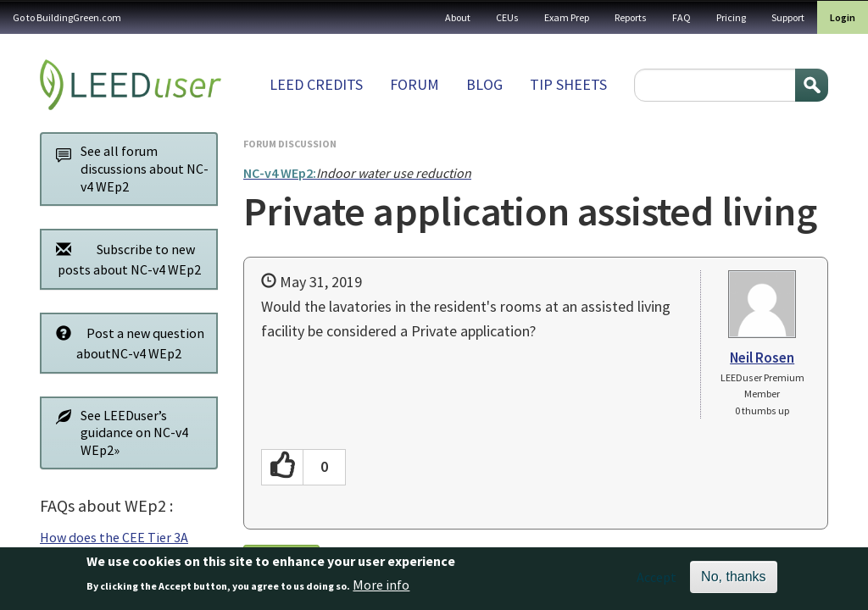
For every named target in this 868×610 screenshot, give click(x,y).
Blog (484, 84)
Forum (415, 84)
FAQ (682, 17)
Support (788, 17)
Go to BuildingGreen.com (67, 17)
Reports (631, 17)
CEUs (507, 17)
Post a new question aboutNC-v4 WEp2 (125, 343)
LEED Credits (316, 84)
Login (843, 17)
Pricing (731, 17)
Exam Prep (567, 17)
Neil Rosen (762, 358)
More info (381, 589)
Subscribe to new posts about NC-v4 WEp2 (124, 259)
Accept (657, 581)
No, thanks (733, 581)
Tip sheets (568, 84)
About (458, 17)
